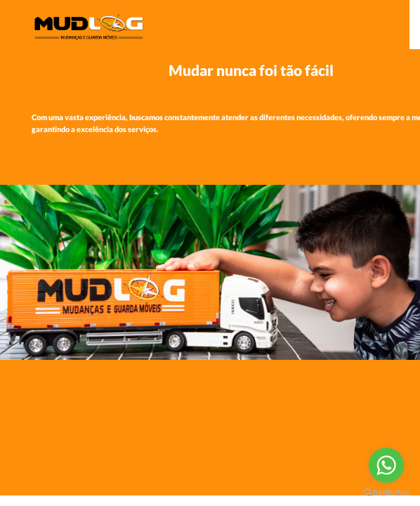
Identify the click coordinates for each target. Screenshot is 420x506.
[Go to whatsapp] (386, 465)
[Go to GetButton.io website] (386, 492)
